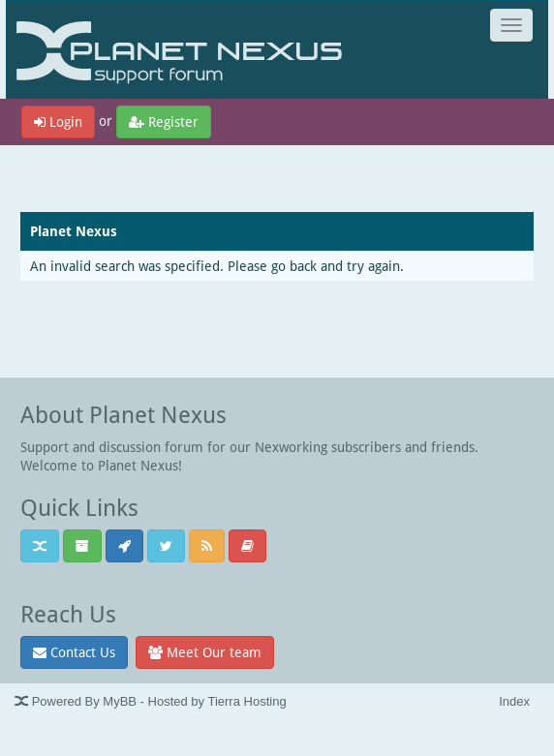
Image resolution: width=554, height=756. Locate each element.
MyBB (120, 701)
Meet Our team (205, 652)
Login (58, 121)
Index (514, 701)
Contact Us (74, 652)
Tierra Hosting (246, 701)
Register (164, 121)
